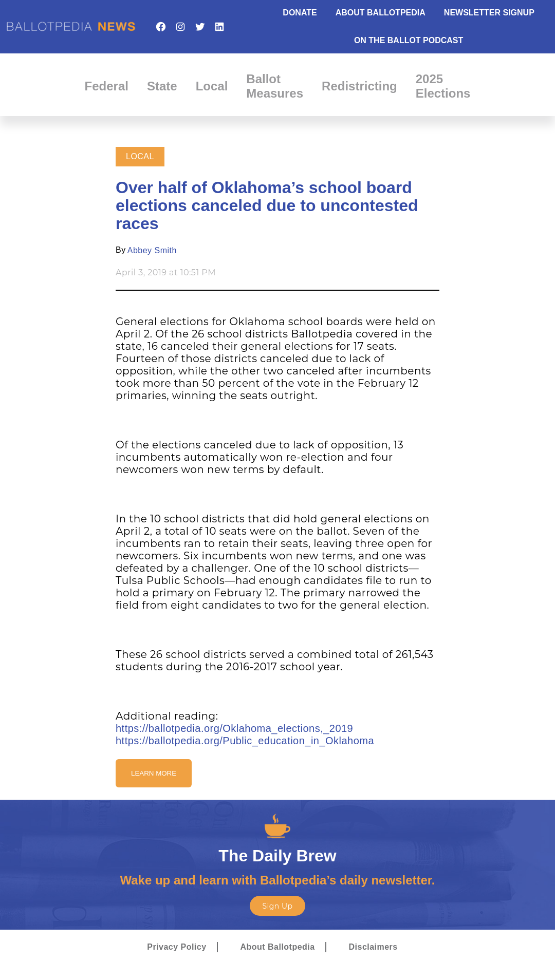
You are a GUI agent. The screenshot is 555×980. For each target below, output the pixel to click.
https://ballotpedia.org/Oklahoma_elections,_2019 (234, 728)
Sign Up (277, 906)
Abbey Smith (152, 250)
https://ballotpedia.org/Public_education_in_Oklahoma (245, 741)
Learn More (154, 773)
